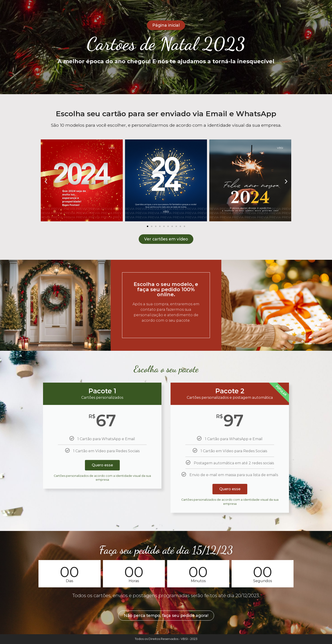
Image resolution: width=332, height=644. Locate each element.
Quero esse (102, 465)
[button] (46, 181)
